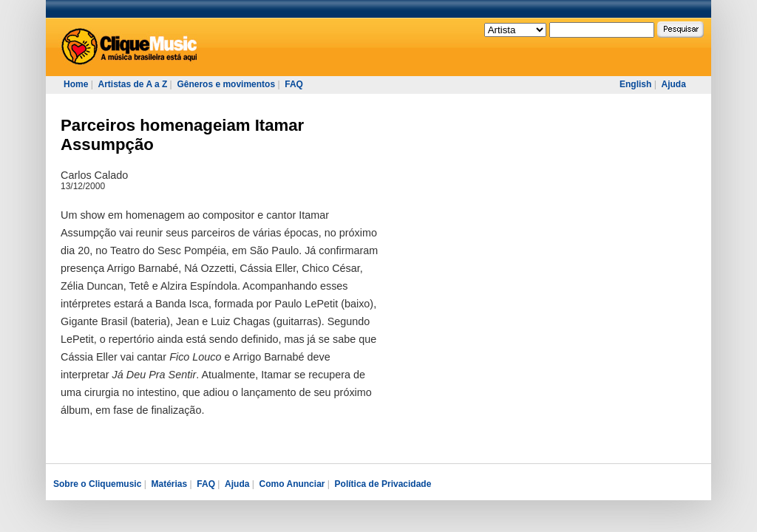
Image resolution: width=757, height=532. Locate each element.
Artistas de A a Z (132, 84)
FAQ (294, 84)
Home (76, 84)
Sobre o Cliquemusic (97, 484)
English (635, 84)
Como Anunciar (292, 484)
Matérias (169, 484)
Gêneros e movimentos (226, 84)
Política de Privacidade (383, 484)
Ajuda (673, 84)
